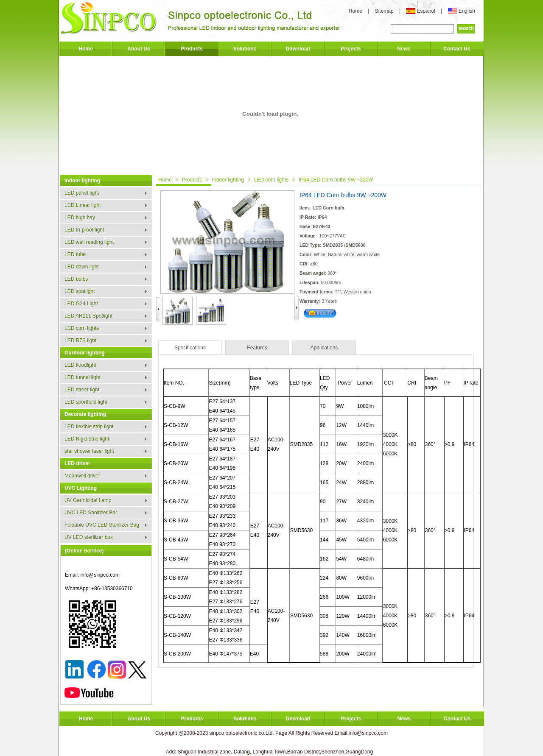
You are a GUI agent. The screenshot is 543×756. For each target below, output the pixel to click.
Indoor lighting (82, 181)
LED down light (82, 267)
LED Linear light (83, 205)
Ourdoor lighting (85, 353)
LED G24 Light (81, 304)
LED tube (75, 254)
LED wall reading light (89, 242)
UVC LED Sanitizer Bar (91, 513)
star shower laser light (89, 451)
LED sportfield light (86, 402)
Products (192, 49)
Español (427, 11)
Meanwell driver (82, 476)
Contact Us (457, 49)
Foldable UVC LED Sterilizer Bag (102, 525)
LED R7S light (80, 340)
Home (355, 11)
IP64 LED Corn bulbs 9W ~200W (336, 180)
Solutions (245, 49)
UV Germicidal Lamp (88, 500)
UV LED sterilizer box (89, 537)
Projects (351, 49)
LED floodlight (80, 365)
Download (298, 49)
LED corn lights (82, 328)
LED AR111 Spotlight (88, 316)
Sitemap (385, 11)
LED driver (77, 463)
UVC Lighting (81, 488)
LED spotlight (80, 291)
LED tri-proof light (84, 230)
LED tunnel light (83, 377)
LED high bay (80, 218)
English (467, 11)
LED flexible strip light (89, 427)
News (404, 49)
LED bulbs (76, 279)
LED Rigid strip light (87, 439)
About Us (139, 49)
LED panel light (82, 193)
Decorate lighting (85, 414)
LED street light (82, 390)
